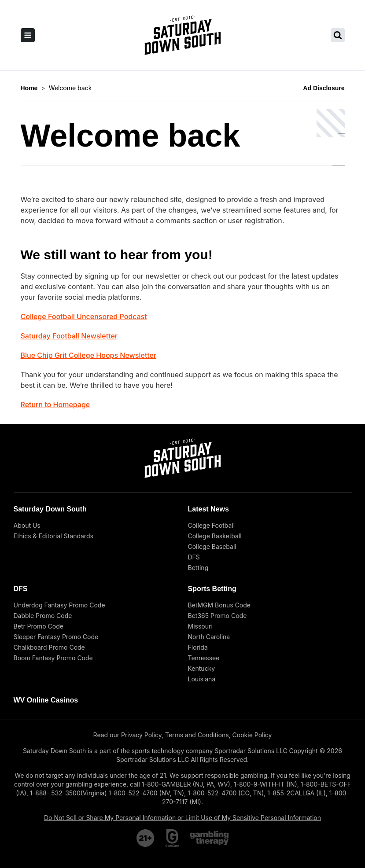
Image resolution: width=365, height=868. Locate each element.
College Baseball (212, 546)
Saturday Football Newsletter (69, 336)
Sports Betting (212, 589)
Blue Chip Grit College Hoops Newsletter (89, 355)
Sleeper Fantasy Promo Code (56, 637)
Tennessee (204, 658)
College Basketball (215, 536)
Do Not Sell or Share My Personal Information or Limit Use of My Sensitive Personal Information (182, 818)
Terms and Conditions (197, 735)
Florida (198, 647)
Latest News (208, 509)
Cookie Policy (252, 735)
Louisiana (202, 679)
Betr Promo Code (39, 626)
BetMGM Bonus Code (219, 605)
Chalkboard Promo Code (49, 647)
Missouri (200, 626)
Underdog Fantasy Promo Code (59, 605)
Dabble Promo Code (43, 616)
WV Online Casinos (46, 700)
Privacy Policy (141, 735)
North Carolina (209, 637)
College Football (212, 525)
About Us (27, 525)
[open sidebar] (28, 35)
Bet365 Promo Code (218, 616)
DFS (194, 557)
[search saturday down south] (338, 35)
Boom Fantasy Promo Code (53, 658)
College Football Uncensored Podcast (84, 316)
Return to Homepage (55, 405)
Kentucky (202, 668)
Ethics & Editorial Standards (53, 536)
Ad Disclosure (324, 88)
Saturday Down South (50, 509)
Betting (198, 568)
